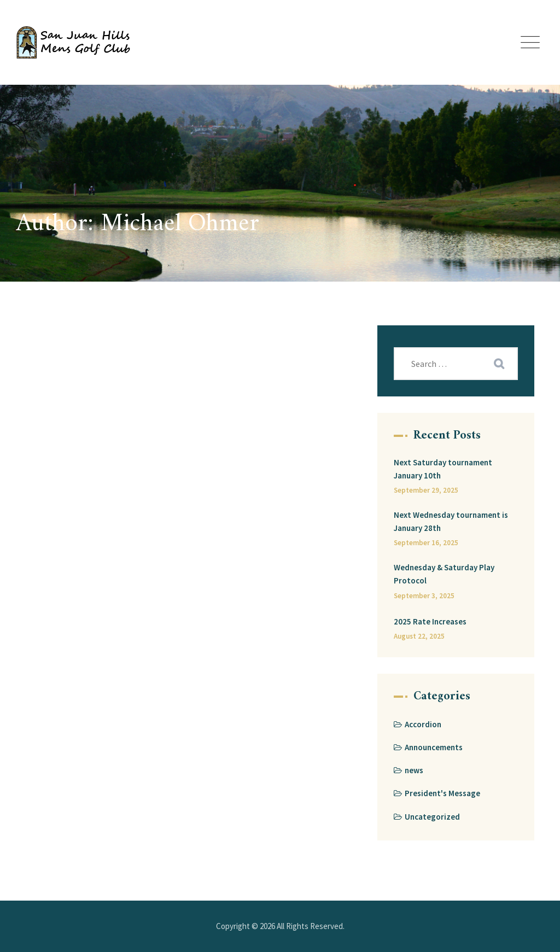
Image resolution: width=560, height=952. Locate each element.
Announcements (434, 747)
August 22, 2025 (419, 636)
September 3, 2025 (424, 596)
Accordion (423, 724)
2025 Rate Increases (430, 621)
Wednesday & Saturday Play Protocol (444, 574)
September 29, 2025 (426, 490)
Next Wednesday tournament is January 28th (451, 521)
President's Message (442, 793)
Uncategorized (432, 817)
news (414, 770)
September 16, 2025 (426, 543)
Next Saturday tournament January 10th (443, 469)
